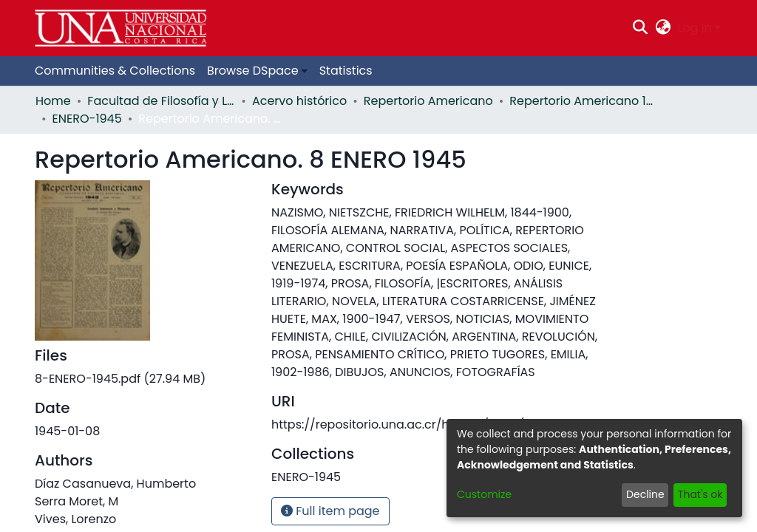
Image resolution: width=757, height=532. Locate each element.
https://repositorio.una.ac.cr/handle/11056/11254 (413, 424)
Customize (484, 494)
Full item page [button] (330, 511)
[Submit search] (641, 28)
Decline (645, 494)
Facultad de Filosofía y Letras (161, 101)
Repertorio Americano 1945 (583, 101)
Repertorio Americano (428, 101)
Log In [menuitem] (695, 28)
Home (53, 101)
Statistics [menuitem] (346, 71)
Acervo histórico (299, 101)
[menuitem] (663, 28)
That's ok (700, 494)
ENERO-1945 (87, 119)
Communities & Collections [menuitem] (115, 71)
